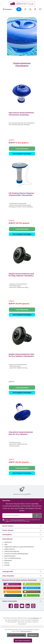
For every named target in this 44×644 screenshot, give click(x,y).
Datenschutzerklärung (12, 551)
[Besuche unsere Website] (33, 606)
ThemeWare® (22, 624)
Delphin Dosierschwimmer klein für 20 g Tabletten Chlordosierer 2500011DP (21, 355)
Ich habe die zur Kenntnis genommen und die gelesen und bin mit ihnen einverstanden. (22, 520)
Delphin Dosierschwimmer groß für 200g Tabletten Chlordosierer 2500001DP (22, 275)
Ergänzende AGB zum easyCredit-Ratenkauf (19, 547)
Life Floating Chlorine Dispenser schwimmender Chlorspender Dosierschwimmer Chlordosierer (22, 194)
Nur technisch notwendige (17, 635)
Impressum (8, 542)
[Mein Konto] (35, 9)
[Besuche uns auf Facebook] (11, 606)
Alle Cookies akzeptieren (23, 641)
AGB (7, 521)
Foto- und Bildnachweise (13, 558)
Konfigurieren (33, 635)
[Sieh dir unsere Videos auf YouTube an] (22, 606)
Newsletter (8, 560)
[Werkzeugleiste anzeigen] (19, 9)
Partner (7, 563)
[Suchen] (25, 9)
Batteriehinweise (10, 556)
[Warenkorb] (40, 9)
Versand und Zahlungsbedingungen (16, 554)
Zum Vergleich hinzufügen (22, 154)
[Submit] (37, 516)
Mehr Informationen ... (27, 631)
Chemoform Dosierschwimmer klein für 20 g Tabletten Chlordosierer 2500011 (21, 433)
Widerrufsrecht (9, 549)
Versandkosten (35, 618)
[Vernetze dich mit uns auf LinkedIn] (28, 606)
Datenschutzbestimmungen (18, 520)
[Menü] (7, 9)
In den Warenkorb (22, 149)
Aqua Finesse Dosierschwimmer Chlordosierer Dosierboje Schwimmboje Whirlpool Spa (21, 114)
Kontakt (7, 565)
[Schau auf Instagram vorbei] (16, 606)
